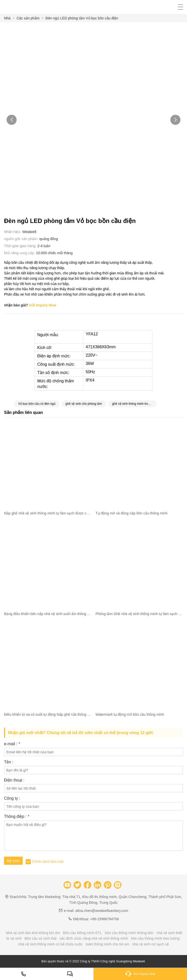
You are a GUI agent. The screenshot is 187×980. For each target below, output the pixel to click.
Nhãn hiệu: (13, 232)
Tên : (9, 762)
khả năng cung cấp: (20, 253)
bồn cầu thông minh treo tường (155, 938)
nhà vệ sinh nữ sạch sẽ (151, 944)
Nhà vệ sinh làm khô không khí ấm (33, 933)
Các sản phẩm (28, 18)
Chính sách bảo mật (48, 861)
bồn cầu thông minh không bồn (129, 933)
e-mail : (12, 744)
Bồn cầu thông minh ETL (83, 933)
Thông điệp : (17, 817)
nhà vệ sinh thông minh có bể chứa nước (50, 944)
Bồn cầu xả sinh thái (41, 938)
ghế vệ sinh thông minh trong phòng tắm (134, 404)
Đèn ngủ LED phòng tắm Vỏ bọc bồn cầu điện (82, 18)
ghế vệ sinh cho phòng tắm (84, 404)
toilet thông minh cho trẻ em (107, 944)
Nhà (7, 18)
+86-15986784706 (105, 919)
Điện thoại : (14, 780)
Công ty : (12, 798)
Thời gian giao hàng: (20, 246)
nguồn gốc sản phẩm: (21, 239)
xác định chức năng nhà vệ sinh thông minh (94, 938)
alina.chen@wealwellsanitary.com (102, 911)
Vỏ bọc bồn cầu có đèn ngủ (37, 404)
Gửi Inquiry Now (43, 305)
